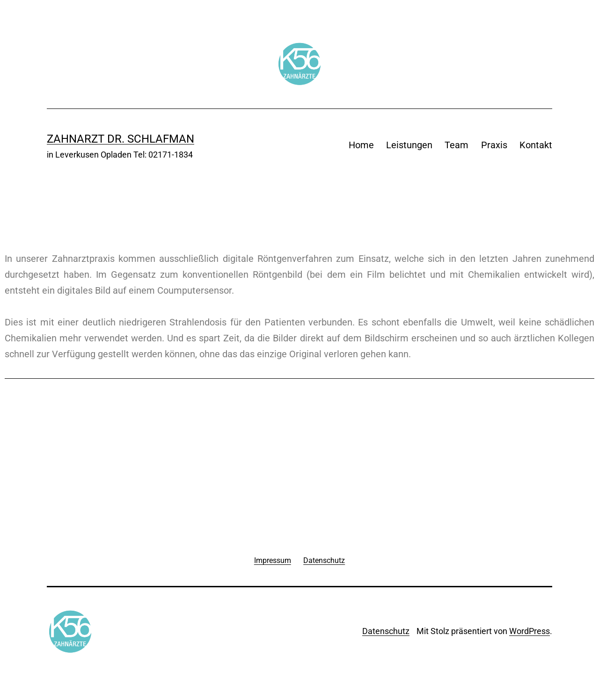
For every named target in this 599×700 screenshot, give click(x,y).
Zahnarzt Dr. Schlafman (121, 139)
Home (361, 145)
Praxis (494, 145)
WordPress (530, 631)
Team (457, 145)
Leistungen (409, 145)
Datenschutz (386, 631)
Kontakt (536, 145)
